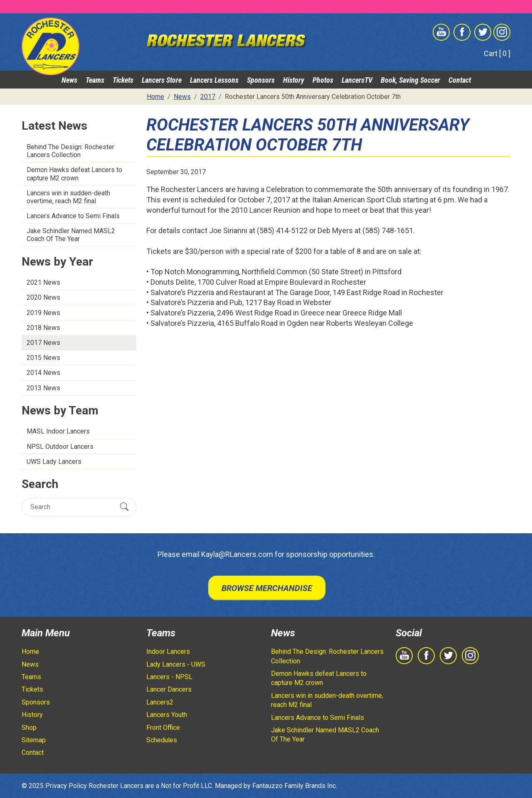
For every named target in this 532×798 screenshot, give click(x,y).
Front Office (163, 728)
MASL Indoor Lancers (58, 431)
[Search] (72, 507)
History (294, 80)
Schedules (162, 740)
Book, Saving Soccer (410, 80)
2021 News (43, 282)
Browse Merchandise (267, 588)
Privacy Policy (66, 786)
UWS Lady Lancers (54, 462)
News (69, 80)
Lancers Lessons (214, 80)
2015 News (43, 358)
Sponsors (261, 80)
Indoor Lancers (168, 651)
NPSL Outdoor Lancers (60, 447)
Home (30, 651)
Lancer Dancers (169, 689)
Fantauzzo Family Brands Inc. (295, 786)
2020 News (43, 297)
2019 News (43, 313)
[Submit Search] (124, 507)
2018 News (43, 328)
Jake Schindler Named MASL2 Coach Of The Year (71, 235)
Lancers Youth (167, 715)
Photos (323, 80)
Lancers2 (160, 702)
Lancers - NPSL (169, 677)
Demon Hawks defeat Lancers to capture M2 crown (74, 174)
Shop (29, 728)
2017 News (43, 343)
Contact (460, 80)
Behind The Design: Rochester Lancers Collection (70, 151)
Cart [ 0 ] (497, 53)
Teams (95, 80)
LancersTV (357, 80)
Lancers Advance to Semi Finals (73, 216)
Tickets (123, 80)
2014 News (43, 373)
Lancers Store (162, 80)
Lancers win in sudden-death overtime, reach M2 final (68, 197)
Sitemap (34, 740)
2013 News (43, 388)
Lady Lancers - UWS (176, 664)
